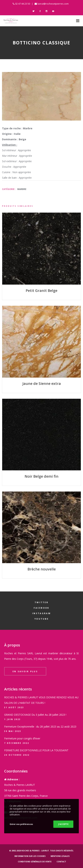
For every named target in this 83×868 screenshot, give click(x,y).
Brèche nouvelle (42, 569)
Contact (61, 862)
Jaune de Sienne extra (42, 383)
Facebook (41, 608)
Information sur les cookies (30, 856)
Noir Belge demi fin (41, 476)
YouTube (41, 619)
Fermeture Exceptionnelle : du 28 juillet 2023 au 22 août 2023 (40, 727)
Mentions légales (60, 856)
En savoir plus (25, 671)
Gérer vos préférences (21, 824)
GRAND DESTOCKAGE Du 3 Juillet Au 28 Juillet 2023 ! (35, 715)
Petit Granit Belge (41, 291)
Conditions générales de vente (35, 862)
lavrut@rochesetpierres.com (53, 4)
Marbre (22, 189)
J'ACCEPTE (63, 824)
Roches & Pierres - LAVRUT (35, 851)
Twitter (41, 602)
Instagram (41, 613)
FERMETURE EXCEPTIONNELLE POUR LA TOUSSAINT (36, 750)
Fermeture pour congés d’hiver (22, 738)
